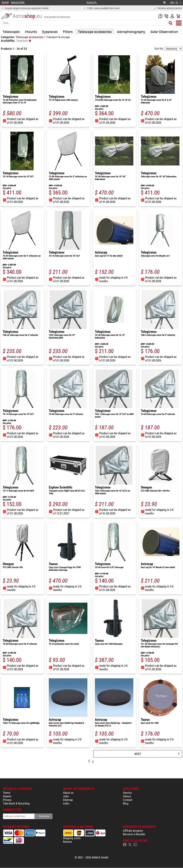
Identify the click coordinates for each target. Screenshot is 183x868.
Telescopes (11, 31)
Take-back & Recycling (16, 803)
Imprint (7, 796)
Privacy (7, 800)
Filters (68, 31)
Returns (67, 842)
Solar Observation (164, 31)
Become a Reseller (134, 834)
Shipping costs (72, 838)
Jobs (66, 796)
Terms (7, 793)
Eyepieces (50, 31)
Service (127, 793)
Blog (126, 803)
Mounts (31, 31)
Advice (127, 796)
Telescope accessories (95, 31)
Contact (128, 800)
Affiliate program (133, 831)
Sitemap (68, 800)
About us (68, 793)
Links (66, 803)
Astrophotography (131, 31)
